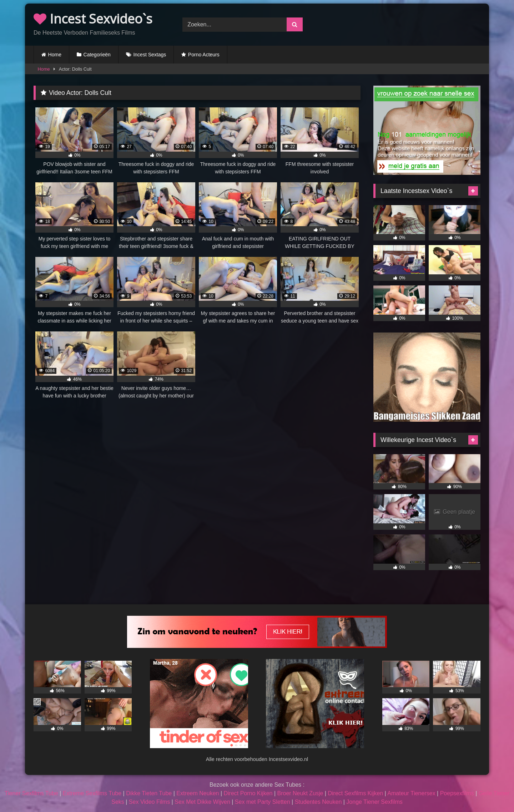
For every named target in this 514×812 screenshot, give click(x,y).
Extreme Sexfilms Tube (92, 793)
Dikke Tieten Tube (149, 793)
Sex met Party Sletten (263, 802)
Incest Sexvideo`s (93, 19)
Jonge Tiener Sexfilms (374, 802)
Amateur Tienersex (411, 793)
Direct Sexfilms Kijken (355, 793)
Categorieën (97, 55)
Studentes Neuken (318, 802)
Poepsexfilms (457, 793)
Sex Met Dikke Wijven (202, 802)
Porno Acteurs (204, 55)
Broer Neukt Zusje (300, 793)
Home (55, 55)
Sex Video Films (149, 802)
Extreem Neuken (198, 793)
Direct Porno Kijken (248, 793)
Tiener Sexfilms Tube (31, 793)
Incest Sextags (150, 55)
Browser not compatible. (406, 24)
